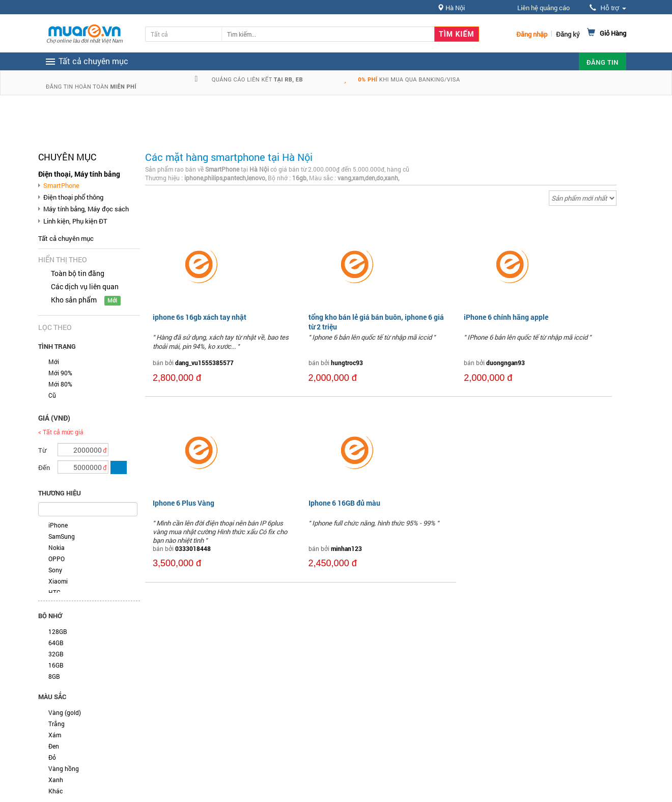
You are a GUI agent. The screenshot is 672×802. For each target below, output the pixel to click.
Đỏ (52, 757)
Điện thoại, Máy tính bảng (79, 174)
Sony (55, 570)
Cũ (52, 395)
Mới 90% (60, 373)
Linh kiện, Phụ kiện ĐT (75, 221)
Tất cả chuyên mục (66, 238)
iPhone (58, 525)
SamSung (62, 536)
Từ (42, 450)
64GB (56, 643)
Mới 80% (60, 384)
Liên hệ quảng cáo (543, 8)
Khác (55, 791)
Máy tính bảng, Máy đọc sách (86, 209)
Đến (44, 467)
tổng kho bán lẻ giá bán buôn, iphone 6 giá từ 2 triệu (376, 322)
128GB (58, 631)
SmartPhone (61, 185)
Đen (54, 746)
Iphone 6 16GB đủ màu (344, 503)
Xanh (56, 780)
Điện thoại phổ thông (73, 197)
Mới (54, 362)
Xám (55, 735)
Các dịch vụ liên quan (85, 286)
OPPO (57, 559)
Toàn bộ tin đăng (78, 273)
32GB (56, 654)
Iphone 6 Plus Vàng (184, 503)
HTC (54, 592)
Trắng (57, 724)
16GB (56, 665)
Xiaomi (58, 581)
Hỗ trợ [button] (608, 8)
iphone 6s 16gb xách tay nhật (200, 317)
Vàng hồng (64, 768)
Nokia (57, 547)
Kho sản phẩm (74, 300)
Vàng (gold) (65, 712)
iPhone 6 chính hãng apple (506, 317)
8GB (54, 676)
